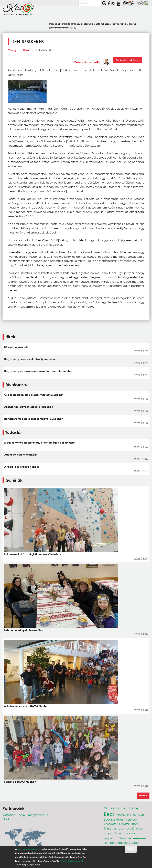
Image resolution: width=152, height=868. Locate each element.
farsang (110, 828)
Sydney (132, 815)
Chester (124, 824)
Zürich (135, 824)
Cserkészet (111, 824)
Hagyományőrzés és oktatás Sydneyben (30, 359)
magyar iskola (113, 833)
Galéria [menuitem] (131, 24)
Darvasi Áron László (87, 62)
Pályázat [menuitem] (55, 24)
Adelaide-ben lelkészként (20, 455)
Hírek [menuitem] (64, 24)
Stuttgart (135, 843)
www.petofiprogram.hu (29, 849)
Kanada (130, 833)
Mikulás (120, 815)
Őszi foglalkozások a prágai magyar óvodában (34, 395)
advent (123, 843)
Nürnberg (110, 843)
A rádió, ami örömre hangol (21, 467)
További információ (28, 865)
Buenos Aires (114, 819)
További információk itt (72, 861)
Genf (141, 815)
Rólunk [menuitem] (72, 24)
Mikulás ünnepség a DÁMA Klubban (27, 706)
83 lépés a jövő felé (16, 347)
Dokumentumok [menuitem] (59, 27)
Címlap (12, 50)
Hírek (26, 50)
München (137, 828)
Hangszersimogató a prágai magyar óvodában (34, 419)
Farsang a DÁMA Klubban (20, 782)
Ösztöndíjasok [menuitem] (102, 24)
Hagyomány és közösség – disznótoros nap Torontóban (39, 371)
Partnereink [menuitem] (119, 24)
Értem (131, 849)
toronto (123, 828)
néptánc (111, 838)
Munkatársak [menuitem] (85, 24)
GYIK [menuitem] (73, 27)
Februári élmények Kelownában (24, 630)
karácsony (131, 808)
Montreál (131, 819)
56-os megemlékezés (133, 838)
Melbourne (112, 808)
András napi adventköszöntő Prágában (29, 407)
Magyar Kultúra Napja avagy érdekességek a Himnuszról (40, 443)
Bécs (109, 814)
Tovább (143, 796)
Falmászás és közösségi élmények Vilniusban (33, 554)
